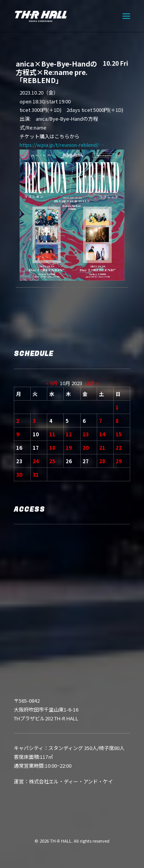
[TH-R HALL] (41, 16)
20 (86, 448)
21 (102, 448)
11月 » (91, 383)
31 (36, 475)
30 (19, 475)
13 (86, 434)
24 (36, 461)
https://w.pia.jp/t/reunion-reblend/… (64, 145)
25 (52, 461)
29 (119, 461)
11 (52, 434)
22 (119, 448)
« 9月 (52, 383)
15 (119, 434)
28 (102, 461)
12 (69, 434)
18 (52, 448)
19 (69, 448)
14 (102, 434)
